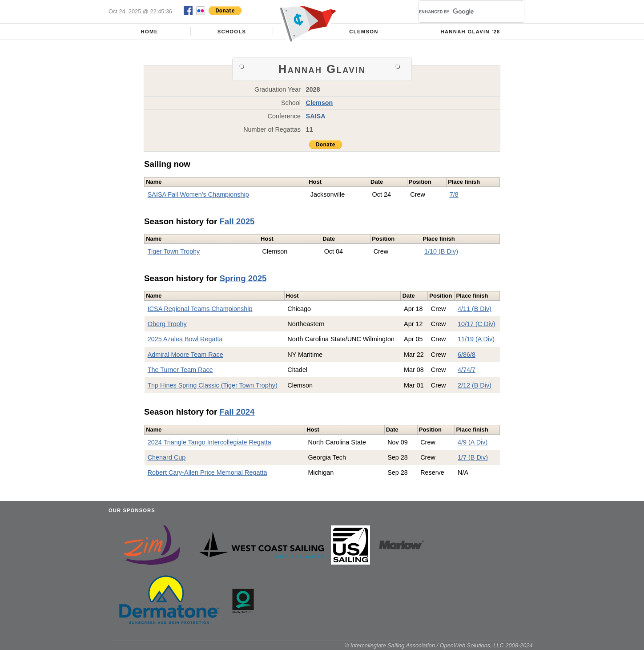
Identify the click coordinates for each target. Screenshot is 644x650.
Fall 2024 (237, 412)
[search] (461, 12)
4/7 (462, 370)
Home (150, 32)
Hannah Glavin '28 (470, 32)
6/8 (462, 355)
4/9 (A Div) (473, 442)
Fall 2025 (237, 221)
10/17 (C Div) (477, 324)
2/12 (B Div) (475, 385)
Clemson (364, 32)
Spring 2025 (243, 278)
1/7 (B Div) (473, 457)
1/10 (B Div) (441, 251)
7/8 (454, 194)
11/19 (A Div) (476, 339)
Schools (232, 32)
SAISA (316, 116)
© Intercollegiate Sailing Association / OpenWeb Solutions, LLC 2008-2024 (439, 645)
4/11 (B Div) (475, 309)
